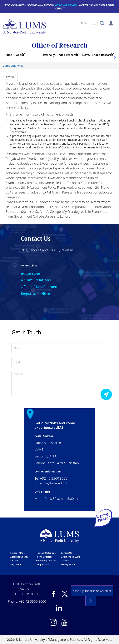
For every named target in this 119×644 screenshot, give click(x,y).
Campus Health (88, 5)
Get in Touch (26, 332)
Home (8, 55)
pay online (16, 564)
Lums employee (13, 66)
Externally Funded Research (60, 55)
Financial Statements (46, 553)
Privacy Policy (68, 564)
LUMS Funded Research (98, 55)
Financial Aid (35, 5)
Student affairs (18, 553)
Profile (10, 77)
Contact (59, 9)
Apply (7, 5)
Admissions (19, 5)
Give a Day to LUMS (66, 5)
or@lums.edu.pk (56, 483)
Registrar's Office (35, 293)
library (14, 561)
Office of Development (40, 287)
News (102, 5)
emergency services (46, 561)
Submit (107, 394)
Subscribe (91, 601)
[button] (102, 23)
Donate (49, 5)
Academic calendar (20, 557)
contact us (66, 553)
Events (110, 5)
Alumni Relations (36, 280)
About (20, 55)
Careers (65, 561)
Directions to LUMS (71, 557)
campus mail (42, 564)
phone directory (44, 557)
